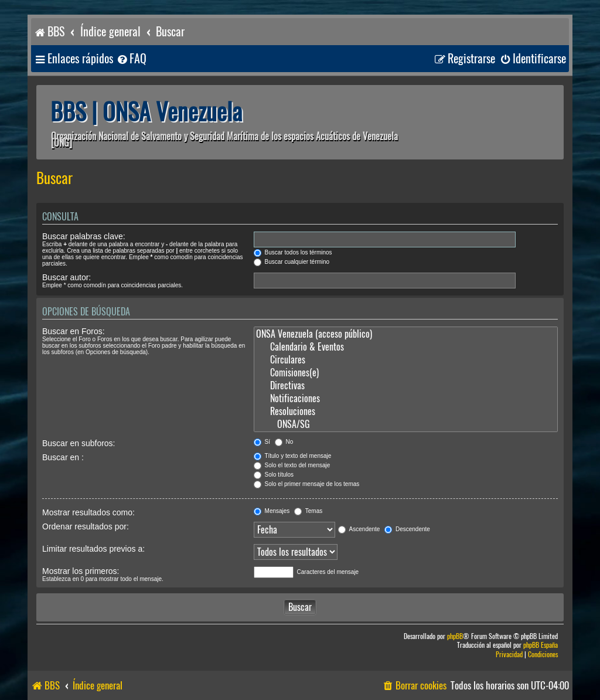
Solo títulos (274, 475)
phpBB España (541, 645)
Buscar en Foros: (74, 331)
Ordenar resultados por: (86, 526)
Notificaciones (406, 399)
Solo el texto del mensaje (292, 465)
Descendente (407, 529)
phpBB (455, 636)
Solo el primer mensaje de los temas (307, 484)
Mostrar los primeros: (81, 571)
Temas (308, 511)
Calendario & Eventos (406, 347)
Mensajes (272, 511)
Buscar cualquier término (292, 262)
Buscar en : (63, 457)
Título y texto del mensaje (293, 456)
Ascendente (359, 529)
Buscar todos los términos (293, 252)
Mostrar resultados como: (88, 512)
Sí (262, 442)
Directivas (406, 386)
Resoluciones (406, 412)
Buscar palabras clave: (84, 236)
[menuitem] (131, 59)
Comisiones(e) (406, 373)
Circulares (406, 360)
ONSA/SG (406, 424)
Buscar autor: (67, 277)
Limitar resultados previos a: (93, 549)
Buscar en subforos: (79, 443)
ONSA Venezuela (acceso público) (406, 334)
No (284, 442)
